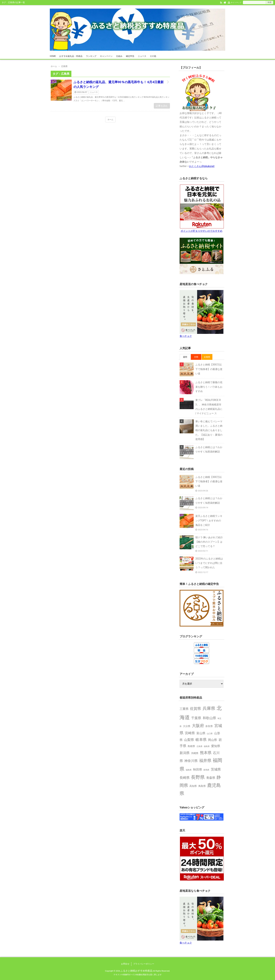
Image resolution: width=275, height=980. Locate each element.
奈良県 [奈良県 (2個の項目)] (209, 726)
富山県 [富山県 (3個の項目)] (201, 733)
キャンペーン (106, 56)
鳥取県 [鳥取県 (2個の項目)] (202, 786)
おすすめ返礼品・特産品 (71, 56)
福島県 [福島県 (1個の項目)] (189, 770)
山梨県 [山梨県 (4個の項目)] (189, 740)
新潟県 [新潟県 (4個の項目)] (185, 753)
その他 (153, 56)
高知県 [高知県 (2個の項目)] (193, 786)
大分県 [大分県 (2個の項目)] (187, 726)
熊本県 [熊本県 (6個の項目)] (206, 753)
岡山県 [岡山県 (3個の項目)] (212, 740)
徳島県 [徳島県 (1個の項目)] (207, 746)
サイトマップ (236, 3)
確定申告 (130, 56)
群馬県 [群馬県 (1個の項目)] (206, 770)
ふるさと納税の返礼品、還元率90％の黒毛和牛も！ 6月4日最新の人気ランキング (119, 84)
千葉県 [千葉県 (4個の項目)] (196, 718)
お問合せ (125, 964)
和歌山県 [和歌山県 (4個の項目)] (209, 718)
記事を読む (162, 106)
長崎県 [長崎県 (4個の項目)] (185, 778)
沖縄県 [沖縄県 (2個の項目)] (195, 753)
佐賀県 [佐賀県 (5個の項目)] (195, 709)
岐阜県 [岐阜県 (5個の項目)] (201, 740)
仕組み (119, 56)
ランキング (91, 56)
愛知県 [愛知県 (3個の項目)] (216, 746)
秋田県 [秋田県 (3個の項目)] (198, 769)
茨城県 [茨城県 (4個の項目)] (216, 769)
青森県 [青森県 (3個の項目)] (211, 778)
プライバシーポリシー (144, 964)
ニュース (142, 56)
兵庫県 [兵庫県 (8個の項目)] (209, 708)
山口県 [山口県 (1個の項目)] (210, 734)
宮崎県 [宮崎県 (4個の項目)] (190, 733)
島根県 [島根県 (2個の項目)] (191, 746)
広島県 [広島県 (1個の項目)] (199, 746)
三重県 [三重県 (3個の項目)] (184, 709)
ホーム (110, 120)
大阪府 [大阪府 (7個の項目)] (198, 726)
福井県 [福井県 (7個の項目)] (205, 761)
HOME (53, 56)
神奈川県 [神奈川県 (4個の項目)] (191, 761)
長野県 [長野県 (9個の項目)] (198, 777)
